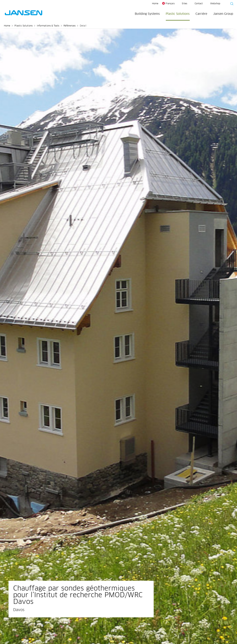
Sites (185, 4)
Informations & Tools (48, 26)
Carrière (201, 14)
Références (70, 26)
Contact (199, 4)
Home (155, 4)
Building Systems (147, 14)
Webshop (215, 4)
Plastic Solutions (178, 14)
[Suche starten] (231, 4)
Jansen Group (223, 14)
